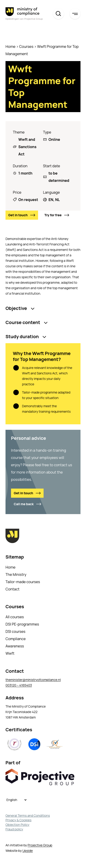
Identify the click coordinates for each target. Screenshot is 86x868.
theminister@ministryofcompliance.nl (33, 680)
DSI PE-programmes (22, 624)
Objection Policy (17, 825)
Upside (28, 851)
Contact (12, 589)
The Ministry (16, 574)
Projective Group (40, 845)
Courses (26, 46)
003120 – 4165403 (19, 685)
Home (10, 46)
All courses (15, 617)
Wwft (10, 653)
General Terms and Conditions (28, 815)
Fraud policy (14, 829)
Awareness (15, 646)
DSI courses (15, 631)
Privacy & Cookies (18, 820)
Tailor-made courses (23, 582)
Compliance (16, 639)
